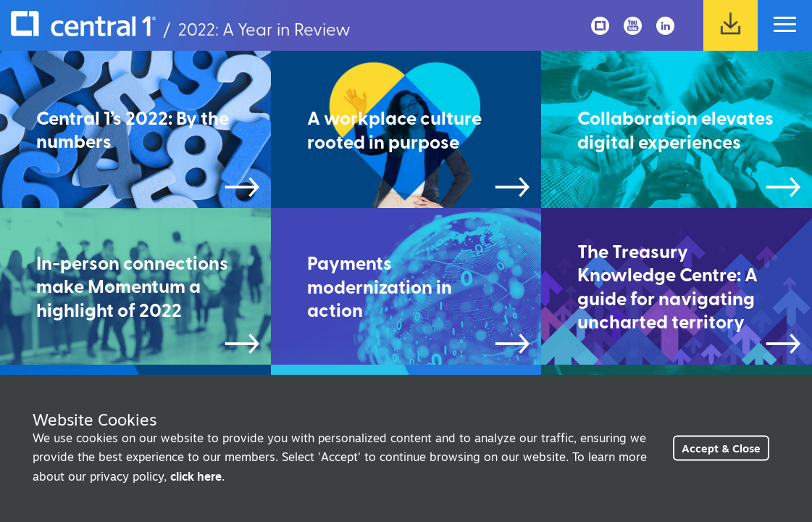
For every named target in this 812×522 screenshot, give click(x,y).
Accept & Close (721, 448)
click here (196, 476)
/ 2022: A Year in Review (181, 28)
